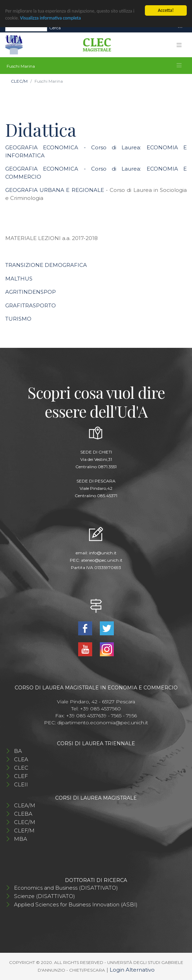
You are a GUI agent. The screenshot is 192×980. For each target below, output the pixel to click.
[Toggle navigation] (180, 28)
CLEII (21, 784)
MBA (21, 839)
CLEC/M (19, 81)
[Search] (26, 28)
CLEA (21, 759)
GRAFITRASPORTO (31, 305)
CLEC (21, 768)
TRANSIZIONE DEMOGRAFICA (46, 265)
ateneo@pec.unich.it (102, 560)
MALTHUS (19, 279)
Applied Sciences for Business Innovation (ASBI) (76, 904)
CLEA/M (25, 805)
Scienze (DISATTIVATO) (45, 896)
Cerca (55, 27)
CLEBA (23, 814)
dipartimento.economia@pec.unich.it (103, 723)
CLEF (21, 776)
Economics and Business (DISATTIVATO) (66, 888)
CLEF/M (24, 831)
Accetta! (166, 10)
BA (18, 751)
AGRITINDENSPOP (31, 292)
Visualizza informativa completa (51, 18)
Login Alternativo (132, 970)
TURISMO (18, 319)
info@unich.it (103, 553)
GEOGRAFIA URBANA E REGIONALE (55, 190)
